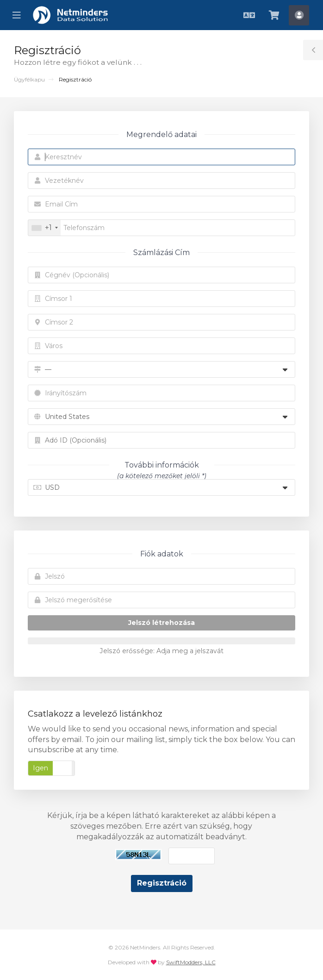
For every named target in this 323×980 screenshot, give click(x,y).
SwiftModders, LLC (191, 962)
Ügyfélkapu (29, 79)
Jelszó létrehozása (161, 623)
